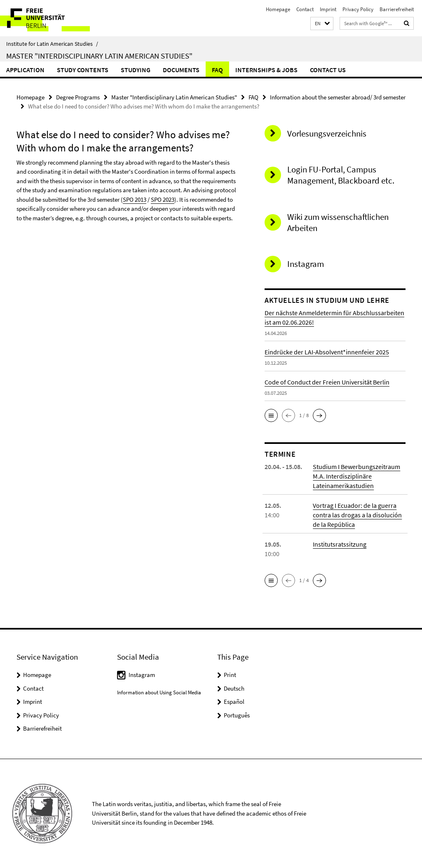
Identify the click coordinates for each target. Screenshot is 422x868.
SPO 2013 (135, 199)
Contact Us (328, 70)
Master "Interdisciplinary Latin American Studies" (99, 56)
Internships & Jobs (266, 70)
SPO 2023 (163, 199)
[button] (322, 24)
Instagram (142, 675)
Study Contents (83, 70)
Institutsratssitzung (340, 544)
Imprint (328, 9)
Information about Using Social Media (159, 692)
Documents (181, 70)
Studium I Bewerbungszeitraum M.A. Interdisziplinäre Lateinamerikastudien (356, 476)
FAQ (217, 70)
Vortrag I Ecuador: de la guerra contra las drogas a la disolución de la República (357, 515)
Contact (305, 9)
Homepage (278, 9)
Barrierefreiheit (397, 9)
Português (237, 715)
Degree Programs (78, 97)
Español (234, 702)
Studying (136, 70)
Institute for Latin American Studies (52, 44)
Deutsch (234, 688)
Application (25, 70)
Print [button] (230, 675)
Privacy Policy (358, 9)
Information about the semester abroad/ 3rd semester (338, 97)
